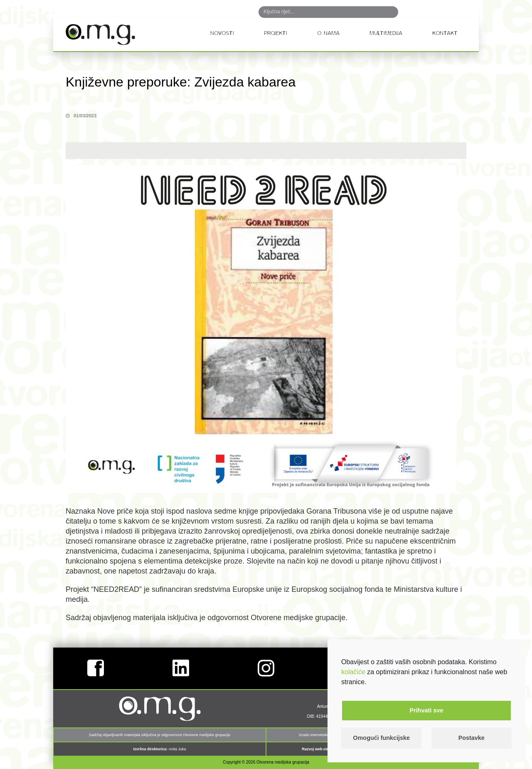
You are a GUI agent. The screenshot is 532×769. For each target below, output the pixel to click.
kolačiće (353, 672)
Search (383, 12)
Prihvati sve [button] (427, 710)
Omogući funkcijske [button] (381, 738)
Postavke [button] (472, 738)
